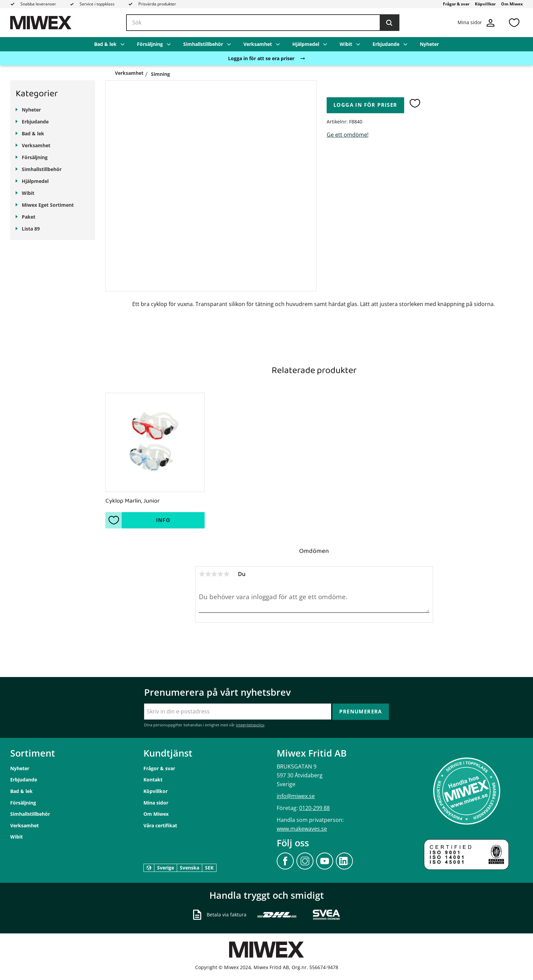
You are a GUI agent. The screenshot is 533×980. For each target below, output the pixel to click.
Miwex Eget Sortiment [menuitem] (48, 205)
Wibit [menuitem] (346, 44)
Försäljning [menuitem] (150, 44)
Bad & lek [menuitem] (105, 44)
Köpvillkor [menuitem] (485, 4)
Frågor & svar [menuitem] (456, 4)
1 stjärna (202, 574)
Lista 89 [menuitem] (31, 229)
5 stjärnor (226, 574)
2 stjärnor (208, 574)
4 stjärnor (220, 574)
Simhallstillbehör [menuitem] (203, 44)
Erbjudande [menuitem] (386, 44)
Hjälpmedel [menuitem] (306, 44)
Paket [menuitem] (29, 217)
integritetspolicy (250, 725)
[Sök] (389, 23)
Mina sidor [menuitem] (156, 803)
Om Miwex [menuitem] (512, 4)
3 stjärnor (214, 574)
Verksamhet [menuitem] (258, 44)
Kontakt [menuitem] (153, 780)
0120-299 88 (314, 808)
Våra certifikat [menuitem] (160, 825)
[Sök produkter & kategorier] (263, 23)
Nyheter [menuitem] (429, 44)
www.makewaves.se (302, 829)
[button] (514, 23)
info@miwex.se (296, 796)
